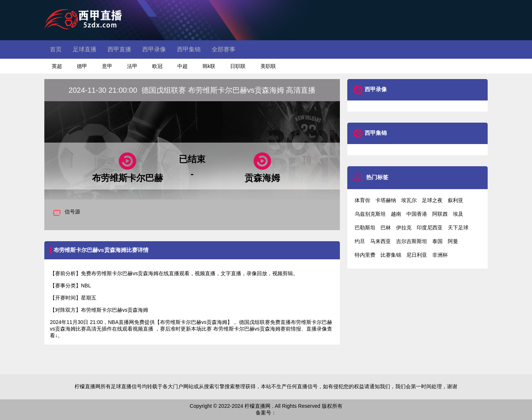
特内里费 (365, 255)
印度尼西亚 (430, 228)
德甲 (82, 66)
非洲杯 (440, 255)
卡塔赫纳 (386, 200)
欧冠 (157, 66)
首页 (56, 49)
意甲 (107, 66)
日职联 (238, 66)
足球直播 (85, 49)
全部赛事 (224, 49)
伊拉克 (404, 228)
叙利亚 (456, 200)
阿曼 (453, 241)
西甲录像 (154, 49)
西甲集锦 (189, 49)
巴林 (386, 228)
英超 (57, 66)
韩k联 (209, 66)
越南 (396, 214)
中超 (183, 66)
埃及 (458, 214)
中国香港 (417, 214)
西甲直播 (119, 49)
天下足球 (458, 228)
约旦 (360, 241)
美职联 (268, 66)
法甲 (132, 66)
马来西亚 (381, 241)
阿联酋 (440, 214)
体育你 (362, 200)
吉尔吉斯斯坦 (412, 241)
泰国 (437, 241)
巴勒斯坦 (365, 228)
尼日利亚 (417, 255)
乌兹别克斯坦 (370, 214)
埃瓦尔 (409, 200)
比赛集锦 (391, 255)
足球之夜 (432, 200)
